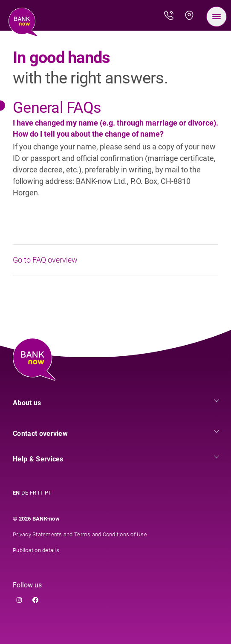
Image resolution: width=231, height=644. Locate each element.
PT (48, 493)
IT (40, 493)
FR (33, 493)
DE (25, 493)
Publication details (36, 550)
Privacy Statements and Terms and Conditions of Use (80, 534)
